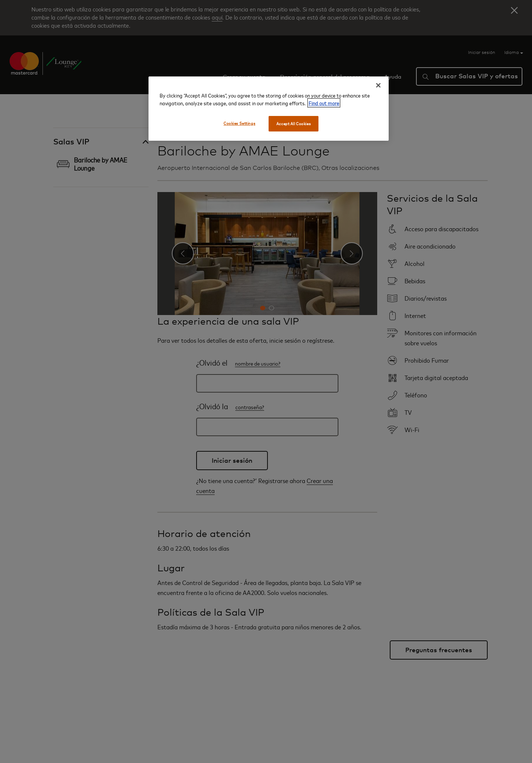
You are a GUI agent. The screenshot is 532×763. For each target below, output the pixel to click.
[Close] (378, 85)
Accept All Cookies (294, 124)
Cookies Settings (239, 123)
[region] (269, 109)
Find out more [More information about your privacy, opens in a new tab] (324, 103)
